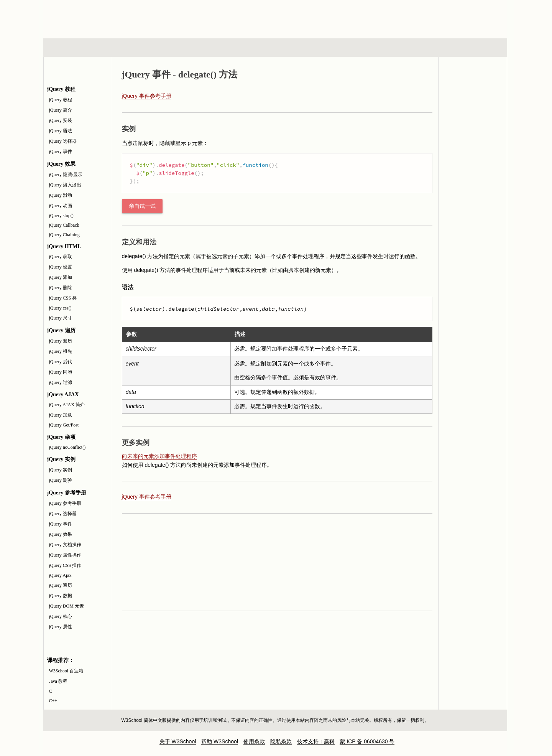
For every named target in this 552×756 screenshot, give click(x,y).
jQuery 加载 (61, 415)
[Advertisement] (325, 17)
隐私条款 (281, 741)
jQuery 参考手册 (65, 503)
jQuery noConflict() (67, 447)
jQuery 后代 (61, 362)
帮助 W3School (220, 741)
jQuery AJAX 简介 (67, 405)
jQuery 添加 (61, 277)
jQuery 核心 (61, 616)
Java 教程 (58, 681)
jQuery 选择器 (63, 141)
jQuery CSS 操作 (65, 565)
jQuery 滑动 (61, 195)
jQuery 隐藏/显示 (66, 175)
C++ (53, 701)
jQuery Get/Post (64, 425)
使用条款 (254, 741)
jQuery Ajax (60, 575)
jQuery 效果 (61, 534)
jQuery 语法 (61, 131)
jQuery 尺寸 (61, 318)
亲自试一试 (142, 206)
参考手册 (475, 48)
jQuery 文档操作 (65, 545)
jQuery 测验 (61, 480)
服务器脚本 (214, 48)
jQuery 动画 (61, 206)
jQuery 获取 (61, 257)
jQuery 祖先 (61, 351)
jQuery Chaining (64, 235)
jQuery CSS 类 (63, 298)
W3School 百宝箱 (66, 671)
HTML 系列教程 (75, 48)
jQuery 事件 (61, 152)
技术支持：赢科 (316, 741)
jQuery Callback (64, 225)
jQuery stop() (61, 216)
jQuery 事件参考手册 (147, 96)
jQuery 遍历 (61, 341)
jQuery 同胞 (61, 372)
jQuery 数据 (61, 596)
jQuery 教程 (61, 100)
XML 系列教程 (345, 48)
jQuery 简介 (61, 110)
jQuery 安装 (61, 120)
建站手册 (404, 48)
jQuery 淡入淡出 (65, 185)
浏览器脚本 (144, 48)
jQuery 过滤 (61, 382)
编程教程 (285, 48)
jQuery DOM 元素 (67, 606)
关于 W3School (178, 741)
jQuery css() (60, 308)
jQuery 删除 (61, 288)
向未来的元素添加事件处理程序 (159, 456)
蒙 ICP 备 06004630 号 (367, 741)
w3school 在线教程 (115, 17)
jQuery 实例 (61, 470)
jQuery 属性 (61, 627)
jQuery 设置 (61, 267)
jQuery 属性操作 (65, 555)
